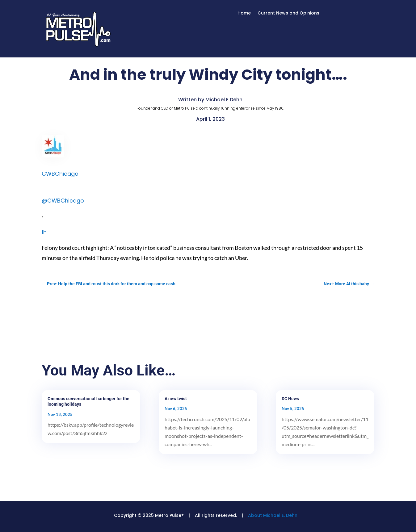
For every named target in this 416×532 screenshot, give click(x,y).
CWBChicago (60, 174)
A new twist (176, 399)
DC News (290, 399)
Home (244, 13)
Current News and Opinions (288, 13)
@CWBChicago (63, 201)
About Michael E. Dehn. (273, 515)
